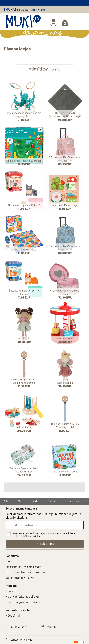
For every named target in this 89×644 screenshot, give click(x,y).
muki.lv (52, 627)
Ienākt (54, 23)
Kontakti (11, 591)
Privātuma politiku (30, 536)
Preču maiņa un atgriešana (23, 602)
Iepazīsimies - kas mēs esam (23, 567)
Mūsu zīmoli (13, 615)
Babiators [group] (54, 501)
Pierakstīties (45, 544)
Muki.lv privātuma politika (22, 596)
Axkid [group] (37, 501)
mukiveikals (19, 627)
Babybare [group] (73, 501)
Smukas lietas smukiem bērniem (24, 9)
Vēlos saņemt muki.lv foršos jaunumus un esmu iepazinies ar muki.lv (44, 535)
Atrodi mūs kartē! (22, 640)
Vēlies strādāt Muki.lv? (20, 578)
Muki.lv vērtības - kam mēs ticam (26, 572)
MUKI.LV (23, 22)
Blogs (9, 561)
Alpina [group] (21, 501)
